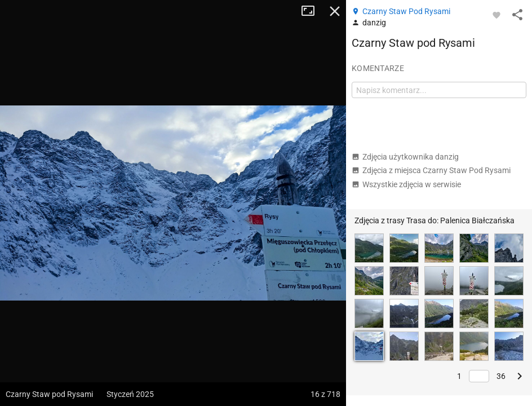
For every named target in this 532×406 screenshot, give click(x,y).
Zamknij (335, 11)
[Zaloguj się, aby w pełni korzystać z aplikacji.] (496, 15)
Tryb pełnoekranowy (312, 11)
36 (501, 376)
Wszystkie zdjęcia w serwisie (406, 184)
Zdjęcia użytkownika (405, 157)
